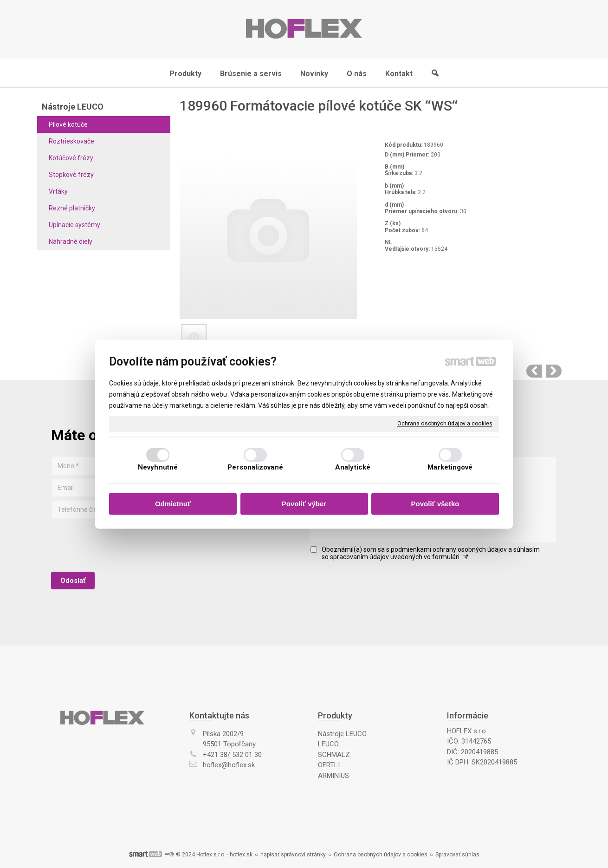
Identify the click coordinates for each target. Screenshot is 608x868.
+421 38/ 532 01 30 (232, 755)
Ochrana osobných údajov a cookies (445, 424)
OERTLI (329, 765)
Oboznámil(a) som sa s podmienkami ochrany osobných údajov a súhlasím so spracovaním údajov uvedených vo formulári (431, 553)
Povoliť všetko (435, 504)
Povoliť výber (304, 504)
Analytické (353, 467)
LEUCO (328, 744)
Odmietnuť (173, 504)
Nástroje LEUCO (342, 734)
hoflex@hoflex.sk (229, 765)
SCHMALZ (334, 755)
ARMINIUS (333, 776)
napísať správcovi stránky (293, 855)
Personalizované (255, 467)
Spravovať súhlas (457, 855)
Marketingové (450, 467)
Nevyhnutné (158, 467)
